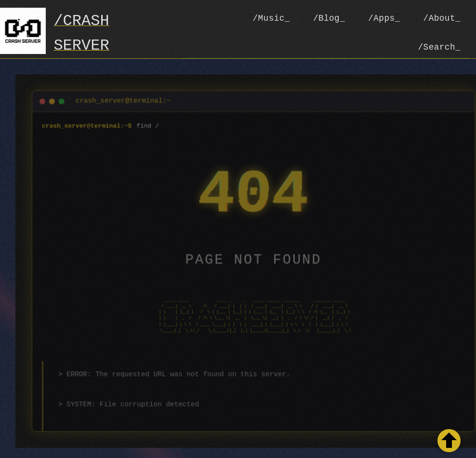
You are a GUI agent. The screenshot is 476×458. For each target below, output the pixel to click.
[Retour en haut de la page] (449, 441)
